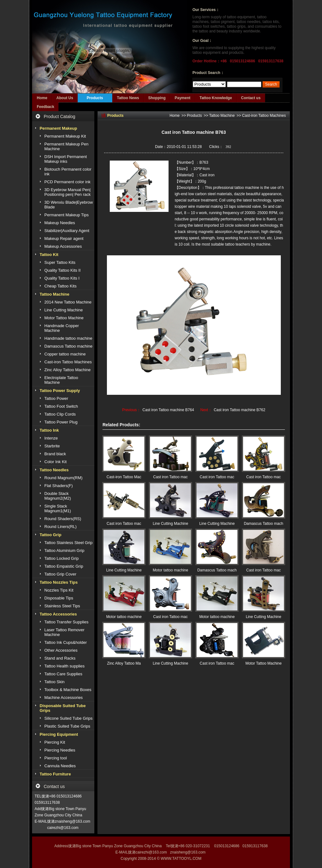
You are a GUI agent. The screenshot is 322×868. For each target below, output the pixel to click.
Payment (182, 98)
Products (95, 98)
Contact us (251, 98)
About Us (65, 98)
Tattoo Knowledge (216, 98)
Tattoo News (128, 98)
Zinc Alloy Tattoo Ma (124, 663)
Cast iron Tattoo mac (170, 477)
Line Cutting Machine (171, 524)
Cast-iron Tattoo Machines (264, 116)
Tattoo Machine (222, 116)
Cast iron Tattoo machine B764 (168, 410)
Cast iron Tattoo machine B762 (240, 410)
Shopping (157, 98)
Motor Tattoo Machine (263, 663)
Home (42, 98)
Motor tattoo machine (171, 570)
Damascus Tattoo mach (263, 524)
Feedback (45, 107)
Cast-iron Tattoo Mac (124, 477)
